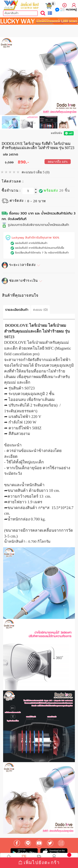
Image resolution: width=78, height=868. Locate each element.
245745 (14, 155)
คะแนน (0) (40, 310)
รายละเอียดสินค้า (17, 310)
